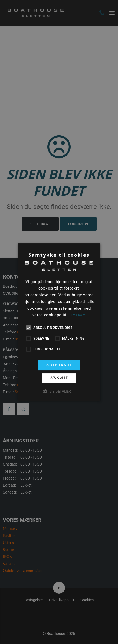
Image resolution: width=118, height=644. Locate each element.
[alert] (59, 322)
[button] (59, 391)
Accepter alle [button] (59, 365)
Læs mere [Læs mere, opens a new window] (78, 315)
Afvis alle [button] (59, 378)
